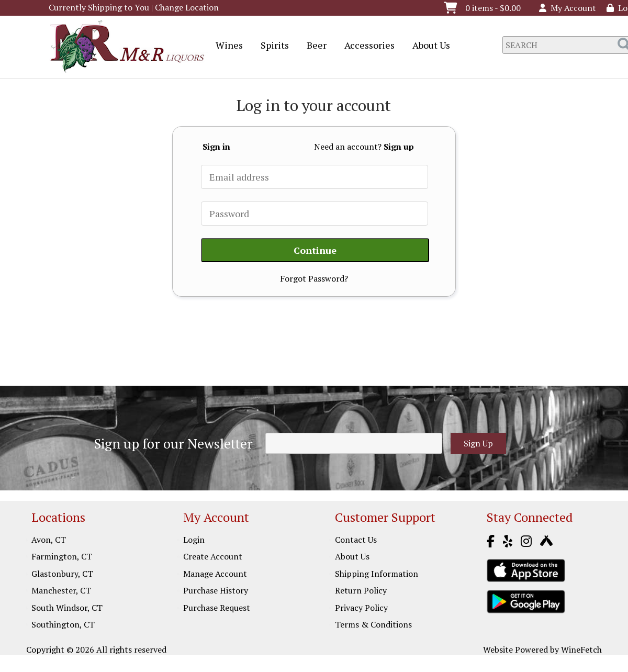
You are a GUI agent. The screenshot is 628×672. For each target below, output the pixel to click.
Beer (313, 46)
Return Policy (361, 590)
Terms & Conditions (373, 624)
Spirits (271, 46)
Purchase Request (217, 608)
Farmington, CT (62, 556)
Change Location (187, 7)
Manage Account (215, 574)
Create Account (213, 556)
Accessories (366, 46)
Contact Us (356, 540)
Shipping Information (377, 574)
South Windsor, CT (67, 608)
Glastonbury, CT (62, 574)
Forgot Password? (314, 278)
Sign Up (478, 443)
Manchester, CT (61, 590)
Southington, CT (63, 624)
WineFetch (581, 649)
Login (194, 540)
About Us (428, 46)
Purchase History (216, 590)
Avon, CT (49, 540)
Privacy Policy (361, 608)
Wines (226, 46)
